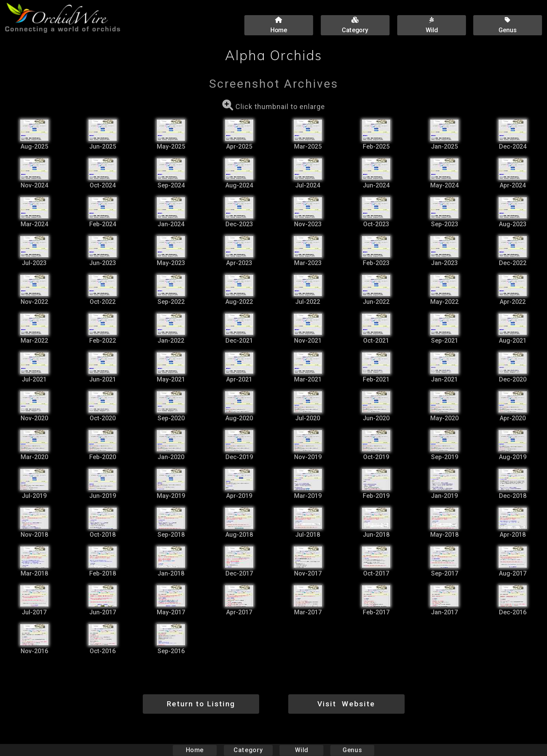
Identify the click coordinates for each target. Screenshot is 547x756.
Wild (301, 750)
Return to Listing (201, 704)
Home (195, 750)
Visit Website (346, 704)
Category (248, 750)
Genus (352, 750)
